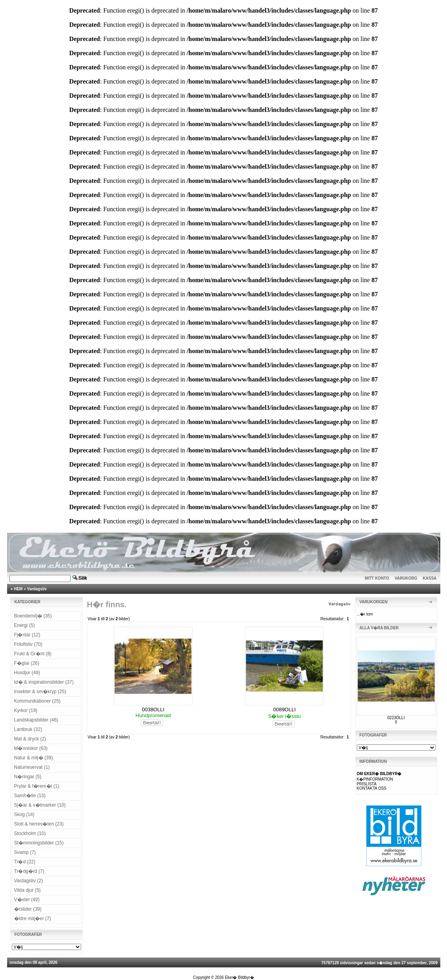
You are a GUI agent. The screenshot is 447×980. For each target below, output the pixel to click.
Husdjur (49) (27, 673)
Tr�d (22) (25, 862)
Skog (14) (24, 814)
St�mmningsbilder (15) (39, 843)
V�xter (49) (27, 900)
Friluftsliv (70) (28, 644)
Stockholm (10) (30, 833)
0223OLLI (396, 718)
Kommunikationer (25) (37, 701)
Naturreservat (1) (32, 767)
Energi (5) (25, 625)
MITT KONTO (377, 578)
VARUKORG (406, 578)
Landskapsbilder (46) (36, 720)
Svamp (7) (25, 852)
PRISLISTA (367, 784)
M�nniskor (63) (31, 748)
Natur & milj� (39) (34, 758)
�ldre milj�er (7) (33, 919)
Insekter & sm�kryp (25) (40, 692)
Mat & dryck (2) (30, 739)
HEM (18, 589)
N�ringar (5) (28, 777)
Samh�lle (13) (30, 796)
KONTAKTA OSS (372, 788)
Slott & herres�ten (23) (39, 824)
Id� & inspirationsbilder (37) (44, 682)
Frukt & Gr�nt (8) (33, 654)
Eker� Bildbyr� (239, 977)
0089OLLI (285, 709)
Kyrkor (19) (26, 710)
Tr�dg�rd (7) (29, 871)
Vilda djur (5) (28, 890)
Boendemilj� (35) (33, 616)
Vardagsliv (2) (29, 881)
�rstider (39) (28, 909)
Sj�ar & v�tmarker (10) (40, 805)
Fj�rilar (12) (27, 635)
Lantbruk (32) (28, 729)
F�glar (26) (27, 663)
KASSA (430, 578)
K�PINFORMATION (375, 779)
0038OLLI (153, 709)
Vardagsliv (37, 589)
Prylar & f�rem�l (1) (37, 786)
